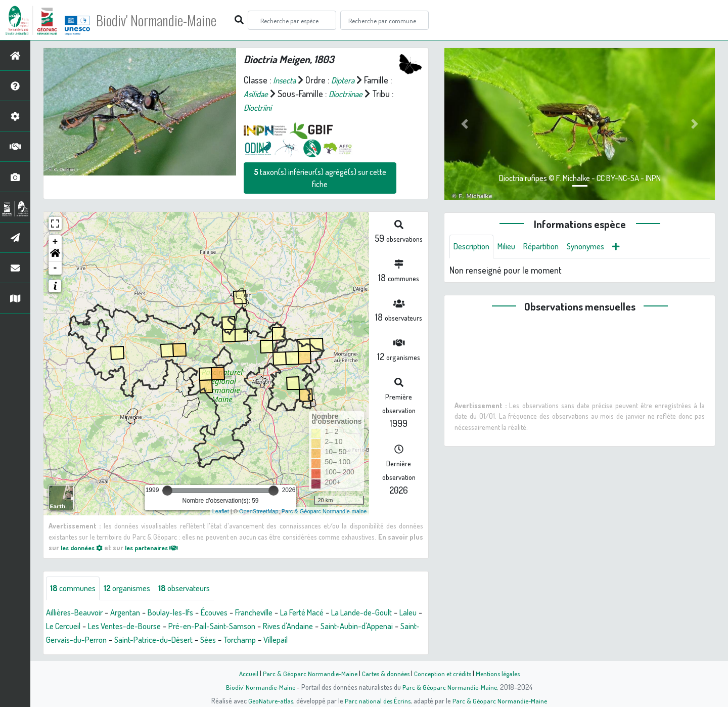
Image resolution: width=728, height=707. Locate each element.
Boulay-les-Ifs (183, 613)
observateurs (197, 589)
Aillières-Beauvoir (78, 613)
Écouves (232, 613)
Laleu (82, 627)
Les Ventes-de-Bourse (188, 627)
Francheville (276, 613)
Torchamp (344, 640)
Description (474, 247)
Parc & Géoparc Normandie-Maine (306, 673)
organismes (134, 589)
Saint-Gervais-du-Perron (155, 640)
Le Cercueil (119, 627)
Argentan (133, 613)
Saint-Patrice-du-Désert (250, 640)
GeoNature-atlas (269, 700)
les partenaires (161, 547)
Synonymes (599, 247)
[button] (55, 255)
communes (75, 589)
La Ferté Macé (329, 613)
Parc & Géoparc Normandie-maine (324, 511)
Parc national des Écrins (378, 700)
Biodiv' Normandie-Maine (166, 20)
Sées (310, 640)
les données (84, 547)
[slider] (167, 491)
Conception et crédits (444, 673)
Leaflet (221, 511)
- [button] (55, 268)
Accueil (243, 673)
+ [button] (55, 242)
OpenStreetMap (259, 511)
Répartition (550, 247)
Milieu (512, 247)
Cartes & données (384, 673)
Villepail (383, 640)
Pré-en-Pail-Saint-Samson (283, 627)
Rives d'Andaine (366, 627)
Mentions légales (502, 673)
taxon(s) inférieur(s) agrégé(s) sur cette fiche (320, 178)
